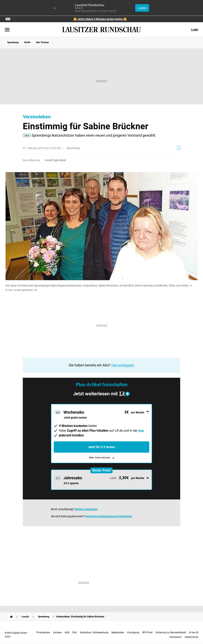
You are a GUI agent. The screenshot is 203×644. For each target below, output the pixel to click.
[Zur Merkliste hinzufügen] (179, 148)
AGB (67, 632)
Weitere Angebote (86, 509)
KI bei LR (194, 632)
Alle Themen (42, 42)
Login (195, 30)
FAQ (75, 632)
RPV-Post (147, 632)
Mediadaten (118, 632)
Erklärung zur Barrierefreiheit (171, 632)
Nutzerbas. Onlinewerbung (94, 632)
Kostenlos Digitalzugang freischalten (109, 516)
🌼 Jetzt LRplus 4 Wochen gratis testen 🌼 (100, 19)
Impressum (176, 637)
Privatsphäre (43, 632)
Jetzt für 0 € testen (101, 447)
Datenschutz (192, 637)
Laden (142, 8)
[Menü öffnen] (7, 30)
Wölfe (27, 42)
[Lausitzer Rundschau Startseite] (101, 30)
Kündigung (133, 632)
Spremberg (13, 42)
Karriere (57, 632)
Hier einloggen (123, 365)
